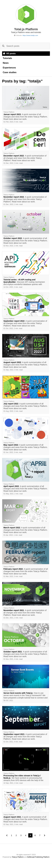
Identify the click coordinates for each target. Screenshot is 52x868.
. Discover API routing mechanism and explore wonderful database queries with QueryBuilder (24, 282)
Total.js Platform (18, 857)
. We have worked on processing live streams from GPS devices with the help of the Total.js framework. (23, 778)
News (6, 63)
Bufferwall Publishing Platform (38, 857)
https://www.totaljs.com (30, 35)
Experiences (9, 68)
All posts (9, 53)
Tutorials (7, 58)
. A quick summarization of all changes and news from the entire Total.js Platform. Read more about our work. (25, 158)
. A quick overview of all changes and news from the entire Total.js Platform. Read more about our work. (26, 117)
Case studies (10, 72)
